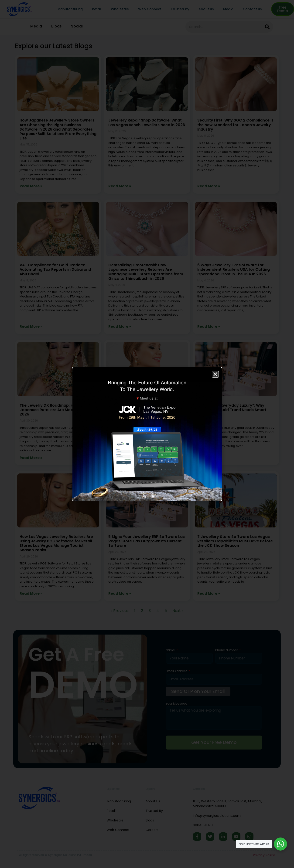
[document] (147, 434)
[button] (215, 374)
